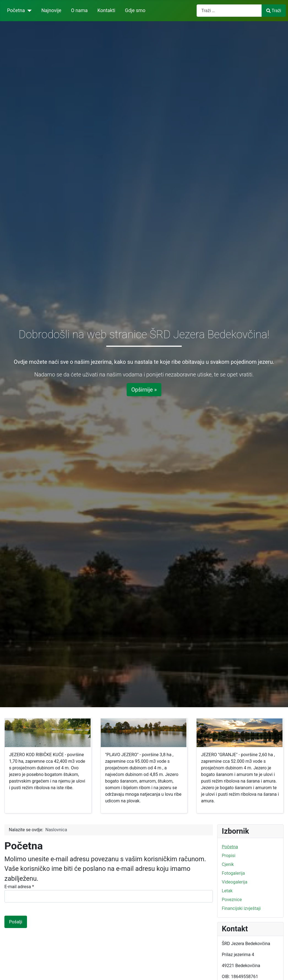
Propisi (229, 856)
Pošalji (16, 922)
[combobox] (229, 11)
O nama (79, 10)
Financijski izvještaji (241, 908)
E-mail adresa (19, 887)
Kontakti (106, 10)
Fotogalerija (233, 873)
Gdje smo (135, 10)
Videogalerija (235, 882)
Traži (274, 11)
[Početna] (28, 10)
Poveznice (232, 900)
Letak (227, 891)
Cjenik (228, 864)
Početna (16, 10)
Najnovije (51, 10)
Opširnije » (144, 390)
